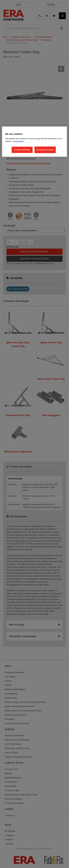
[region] (34, 142)
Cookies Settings (22, 150)
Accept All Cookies (45, 150)
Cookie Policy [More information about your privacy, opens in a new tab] (19, 141)
